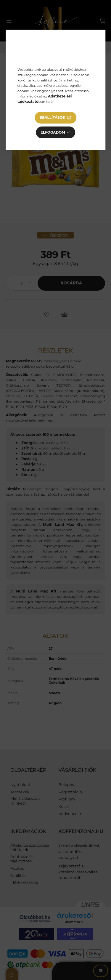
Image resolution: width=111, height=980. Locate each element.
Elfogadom (53, 132)
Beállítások (52, 117)
